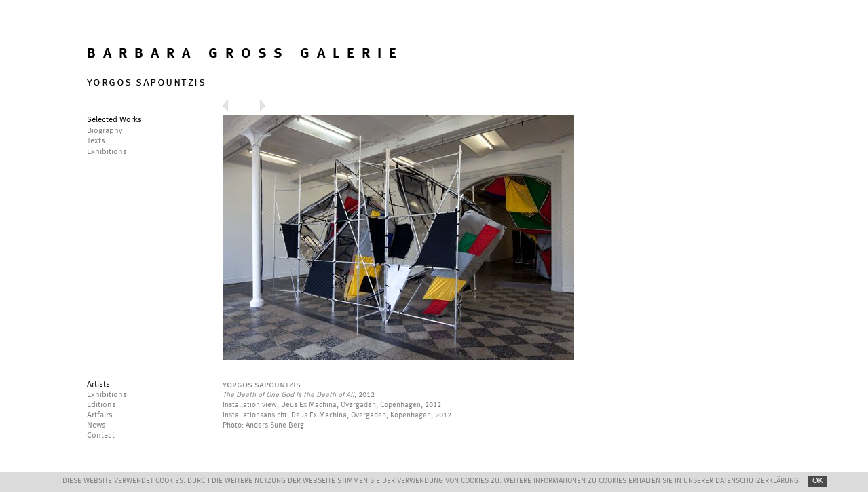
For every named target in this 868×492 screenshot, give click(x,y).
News (96, 425)
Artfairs (100, 415)
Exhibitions (107, 395)
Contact (101, 436)
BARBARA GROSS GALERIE (245, 54)
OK (818, 480)
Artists (98, 385)
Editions (101, 405)
